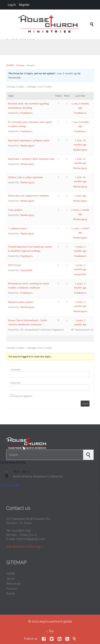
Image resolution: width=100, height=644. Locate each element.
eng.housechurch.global (56, 621)
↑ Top (50, 631)
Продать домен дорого (21, 302)
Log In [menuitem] (12, 5)
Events (11, 594)
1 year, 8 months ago (66, 73)
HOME (10, 65)
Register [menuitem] (24, 5)
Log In (85, 403)
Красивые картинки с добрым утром (29, 140)
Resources (14, 584)
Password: (16, 383)
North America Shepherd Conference (38, 476)
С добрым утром (17, 228)
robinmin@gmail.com (30, 539)
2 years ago (80, 196)
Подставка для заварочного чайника (28, 196)
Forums (20, 65)
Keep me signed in (23, 396)
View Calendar (10, 485)
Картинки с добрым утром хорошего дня (31, 159)
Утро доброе (15, 210)
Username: (16, 370)
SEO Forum (14, 265)
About (11, 579)
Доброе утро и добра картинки (25, 177)
